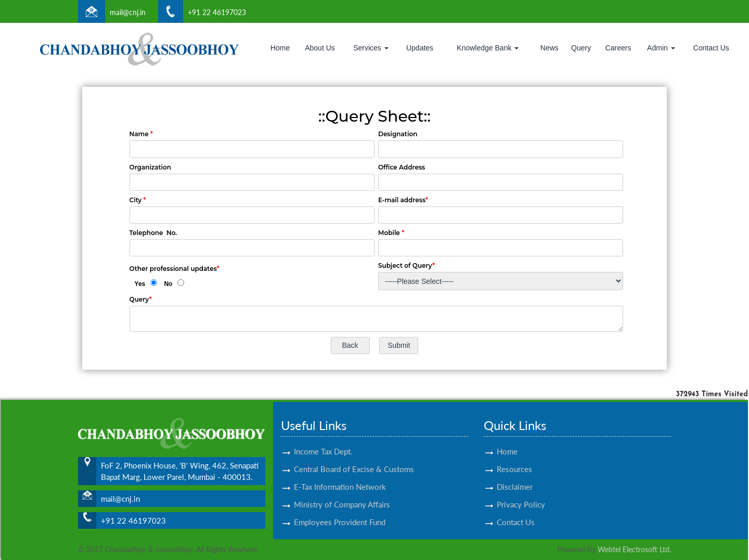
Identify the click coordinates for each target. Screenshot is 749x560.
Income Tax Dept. (323, 439)
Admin (661, 48)
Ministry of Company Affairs (342, 492)
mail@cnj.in (128, 12)
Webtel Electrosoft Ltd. (634, 549)
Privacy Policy (521, 492)
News (550, 48)
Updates (420, 48)
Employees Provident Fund (340, 510)
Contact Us (711, 48)
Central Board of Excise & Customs (354, 457)
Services (371, 48)
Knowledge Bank (488, 48)
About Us (320, 48)
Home (280, 48)
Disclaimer (515, 475)
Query (581, 48)
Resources (514, 457)
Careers (618, 48)
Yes (140, 284)
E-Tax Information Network (340, 475)
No (168, 284)
